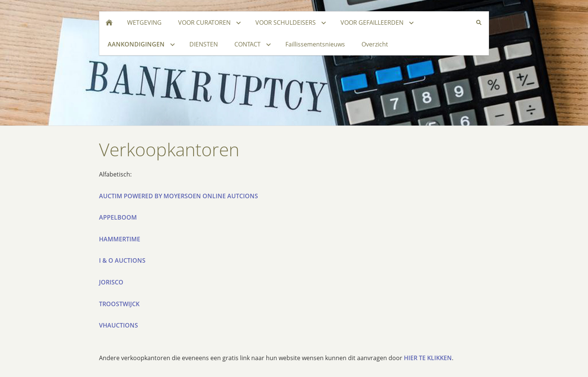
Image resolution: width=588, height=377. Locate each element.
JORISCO (111, 282)
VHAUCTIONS (118, 325)
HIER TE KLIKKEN (428, 358)
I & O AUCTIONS (122, 260)
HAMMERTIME (120, 239)
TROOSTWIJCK (119, 304)
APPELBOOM (118, 217)
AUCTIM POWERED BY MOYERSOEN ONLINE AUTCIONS (178, 196)
